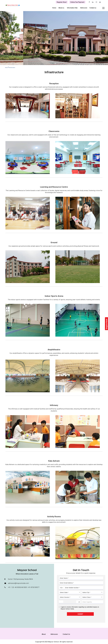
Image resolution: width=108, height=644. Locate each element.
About (44, 634)
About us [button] (62, 8)
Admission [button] (84, 8)
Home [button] (54, 8)
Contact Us (66, 634)
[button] (53, 63)
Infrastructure (12, 68)
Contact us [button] (93, 8)
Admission (54, 634)
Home (6, 68)
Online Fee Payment (77, 2)
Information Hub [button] (73, 8)
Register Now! (62, 2)
